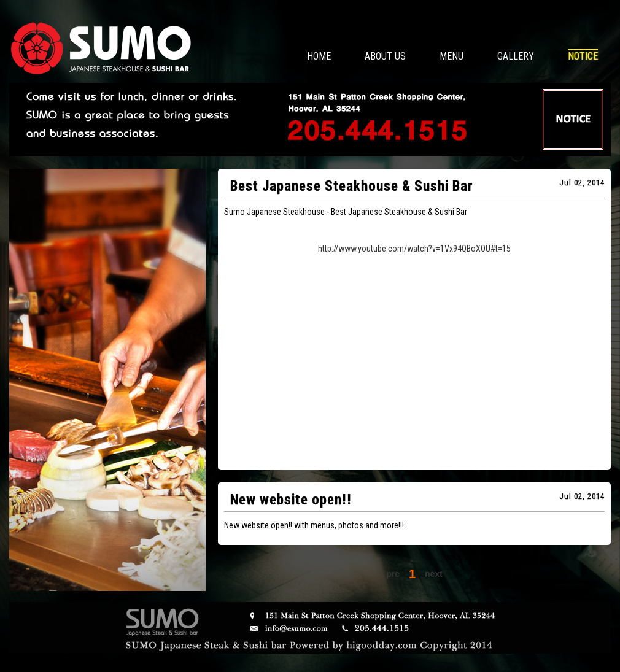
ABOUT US (385, 56)
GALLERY (516, 56)
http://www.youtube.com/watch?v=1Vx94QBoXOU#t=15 (414, 249)
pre (393, 574)
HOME (319, 56)
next (434, 574)
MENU (451, 56)
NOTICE (583, 56)
